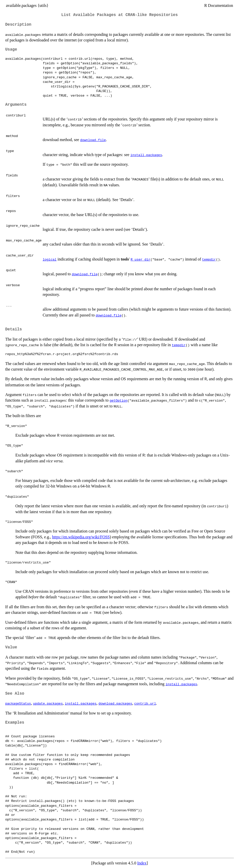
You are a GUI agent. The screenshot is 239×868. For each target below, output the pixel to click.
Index (142, 863)
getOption (118, 400)
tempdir (209, 259)
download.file (93, 140)
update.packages (48, 703)
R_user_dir (140, 259)
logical (50, 259)
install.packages (146, 155)
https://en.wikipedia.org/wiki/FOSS (81, 537)
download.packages (115, 703)
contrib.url (145, 703)
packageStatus (18, 703)
